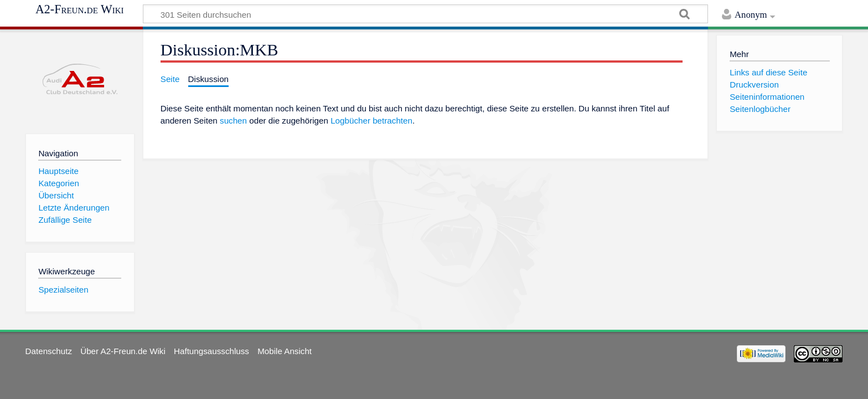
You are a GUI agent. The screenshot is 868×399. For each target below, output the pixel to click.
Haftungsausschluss (211, 351)
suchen (233, 121)
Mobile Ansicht (285, 351)
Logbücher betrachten (371, 121)
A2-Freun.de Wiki (80, 9)
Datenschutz (49, 351)
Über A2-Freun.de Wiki (123, 351)
